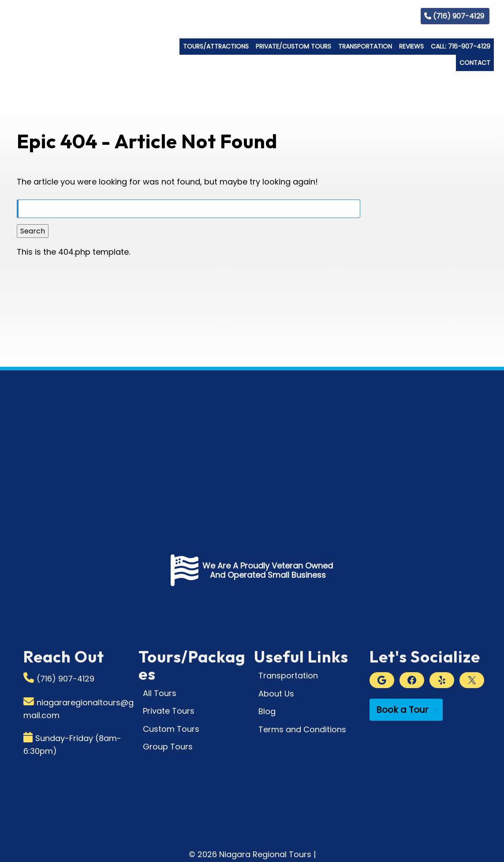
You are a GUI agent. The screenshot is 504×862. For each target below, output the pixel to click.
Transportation (365, 46)
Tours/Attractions (216, 46)
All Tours (160, 693)
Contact (475, 63)
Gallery (365, 16)
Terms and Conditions (302, 729)
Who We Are (321, 16)
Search (33, 231)
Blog (396, 16)
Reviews (411, 46)
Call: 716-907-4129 (461, 46)
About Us (276, 694)
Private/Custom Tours (293, 46)
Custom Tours (171, 729)
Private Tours (169, 711)
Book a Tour (402, 710)
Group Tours (168, 747)
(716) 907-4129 (459, 16)
